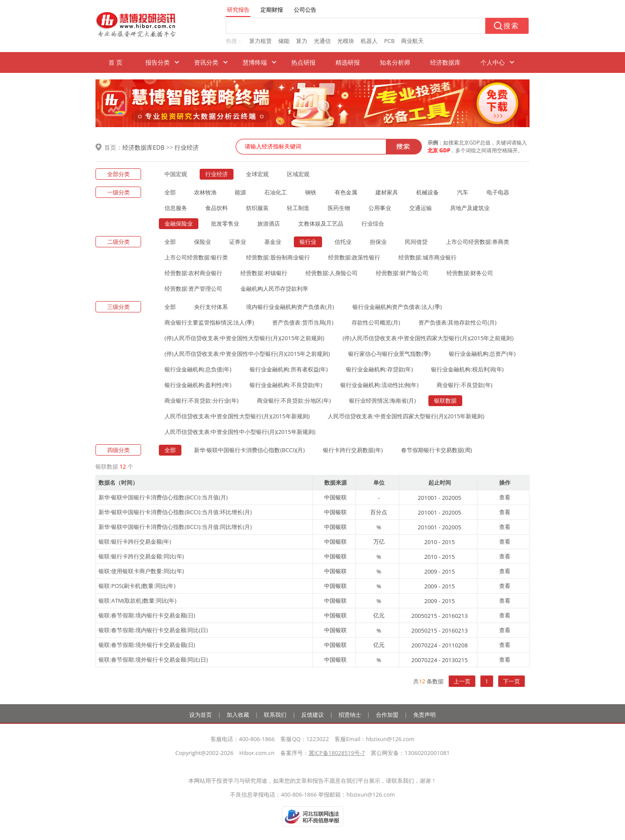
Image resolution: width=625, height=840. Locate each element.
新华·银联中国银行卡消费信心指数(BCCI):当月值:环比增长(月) (175, 512)
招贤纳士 (350, 715)
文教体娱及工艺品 (321, 223)
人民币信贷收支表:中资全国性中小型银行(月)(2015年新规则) (240, 432)
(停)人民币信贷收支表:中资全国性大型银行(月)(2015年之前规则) (244, 338)
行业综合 (373, 223)
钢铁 (311, 192)
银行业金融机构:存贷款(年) (379, 369)
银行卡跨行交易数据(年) (353, 450)
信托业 (343, 242)
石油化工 (276, 192)
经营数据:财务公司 (470, 273)
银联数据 (445, 400)
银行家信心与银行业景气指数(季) (389, 354)
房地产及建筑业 (470, 208)
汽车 (463, 192)
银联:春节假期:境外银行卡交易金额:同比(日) (153, 660)
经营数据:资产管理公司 (193, 289)
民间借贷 (416, 242)
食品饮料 (217, 208)
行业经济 (187, 147)
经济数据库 (445, 62)
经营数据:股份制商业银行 (278, 257)
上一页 (462, 681)
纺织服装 (257, 208)
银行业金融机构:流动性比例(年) (379, 385)
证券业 (238, 242)
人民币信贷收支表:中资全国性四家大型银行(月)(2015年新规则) (406, 416)
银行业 (308, 242)
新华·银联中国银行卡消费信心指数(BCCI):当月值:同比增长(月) (175, 527)
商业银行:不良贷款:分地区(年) (294, 400)
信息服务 (176, 208)
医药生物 (339, 208)
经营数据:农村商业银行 (193, 273)
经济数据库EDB (143, 147)
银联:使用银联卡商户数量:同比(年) (141, 571)
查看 (505, 497)
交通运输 (421, 208)
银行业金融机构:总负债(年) (198, 369)
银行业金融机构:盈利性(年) (198, 385)
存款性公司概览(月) (376, 322)
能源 (240, 192)
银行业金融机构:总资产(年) (482, 354)
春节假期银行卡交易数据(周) (437, 450)
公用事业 (380, 208)
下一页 (512, 681)
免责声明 (424, 715)
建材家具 (387, 192)
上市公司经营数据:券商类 (477, 242)
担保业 (378, 242)
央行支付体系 (211, 307)
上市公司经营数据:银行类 (196, 257)
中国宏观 (176, 174)
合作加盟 (387, 715)
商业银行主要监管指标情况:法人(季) (209, 322)
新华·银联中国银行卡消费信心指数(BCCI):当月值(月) (163, 497)
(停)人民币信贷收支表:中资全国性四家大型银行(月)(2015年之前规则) (428, 338)
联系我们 (275, 715)
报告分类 (158, 62)
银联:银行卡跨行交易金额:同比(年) (141, 556)
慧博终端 (255, 62)
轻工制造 (298, 208)
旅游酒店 (269, 223)
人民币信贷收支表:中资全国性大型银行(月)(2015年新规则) (237, 416)
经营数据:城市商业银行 (427, 257)
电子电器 (498, 192)
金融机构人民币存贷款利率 (274, 289)
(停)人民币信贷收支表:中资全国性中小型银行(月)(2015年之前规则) (247, 354)
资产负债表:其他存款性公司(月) (457, 322)
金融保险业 (179, 223)
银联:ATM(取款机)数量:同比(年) (137, 600)
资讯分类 (206, 62)
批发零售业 (225, 223)
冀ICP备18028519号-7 (337, 753)
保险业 (202, 242)
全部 (170, 192)
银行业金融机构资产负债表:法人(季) (397, 307)
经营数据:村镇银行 (264, 273)
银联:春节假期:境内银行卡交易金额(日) (147, 615)
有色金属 (346, 192)
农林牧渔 (205, 192)
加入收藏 (238, 715)
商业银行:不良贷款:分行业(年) (202, 400)
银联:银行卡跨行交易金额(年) (135, 541)
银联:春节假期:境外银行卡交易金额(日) (147, 645)
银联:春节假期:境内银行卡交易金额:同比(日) (153, 630)
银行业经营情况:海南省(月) (382, 400)
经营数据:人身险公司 (332, 273)
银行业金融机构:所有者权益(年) (289, 369)
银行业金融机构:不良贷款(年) (286, 385)
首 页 (115, 62)
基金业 (273, 242)
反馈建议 (312, 715)
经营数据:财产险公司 (402, 273)
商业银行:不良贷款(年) (464, 385)
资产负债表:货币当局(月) (303, 322)
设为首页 (201, 715)
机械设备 (428, 192)
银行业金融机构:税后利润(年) (467, 369)
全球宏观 (257, 174)
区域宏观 (298, 174)
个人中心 (493, 62)
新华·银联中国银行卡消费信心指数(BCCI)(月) (249, 450)
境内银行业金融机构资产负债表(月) (290, 307)
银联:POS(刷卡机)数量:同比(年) (137, 586)
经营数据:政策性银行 (354, 257)
